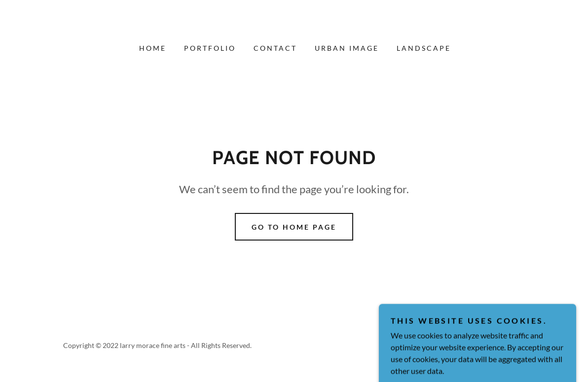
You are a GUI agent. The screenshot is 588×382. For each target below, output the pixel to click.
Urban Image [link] (347, 48)
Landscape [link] (424, 48)
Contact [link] (275, 48)
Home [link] (153, 48)
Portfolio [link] (210, 48)
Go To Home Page (294, 227)
